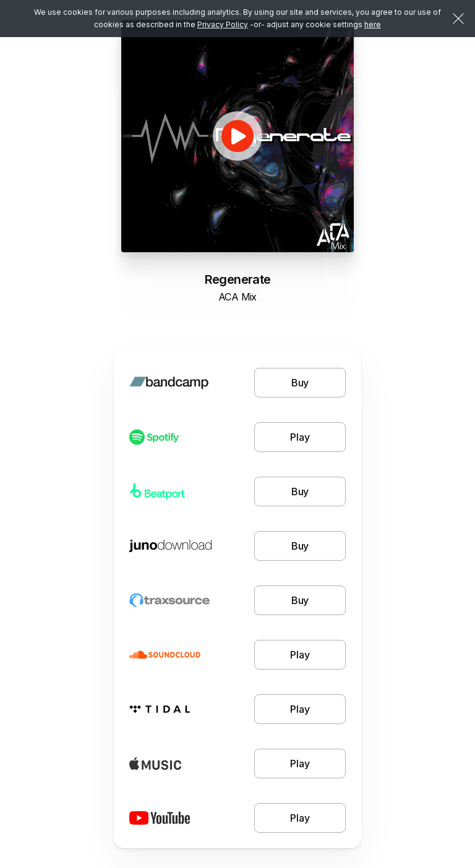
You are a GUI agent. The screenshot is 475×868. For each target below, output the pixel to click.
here (373, 24)
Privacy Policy (223, 24)
